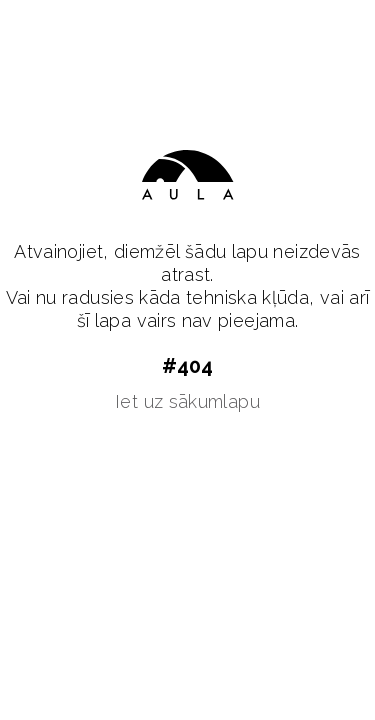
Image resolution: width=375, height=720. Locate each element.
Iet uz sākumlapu (187, 401)
